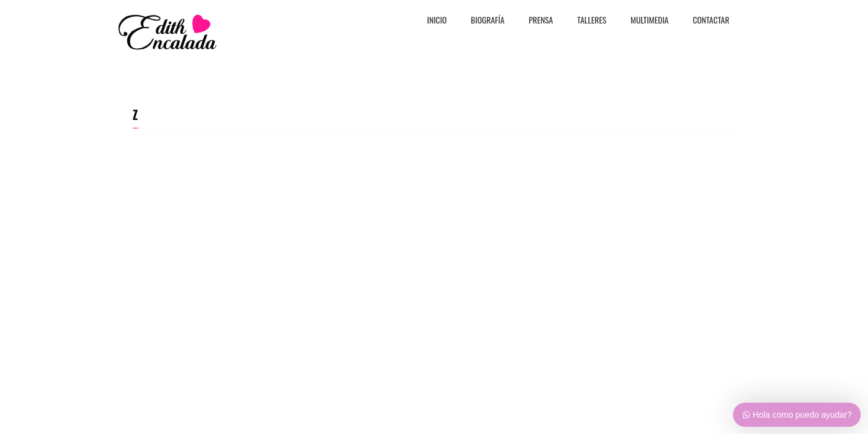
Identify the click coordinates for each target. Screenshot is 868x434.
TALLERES (592, 21)
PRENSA (541, 21)
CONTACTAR (711, 21)
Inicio (437, 21)
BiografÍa (488, 21)
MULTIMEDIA (649, 21)
